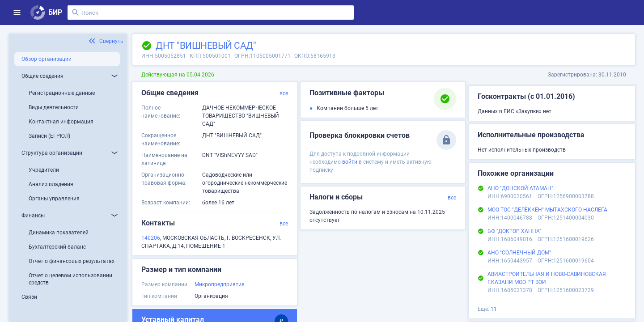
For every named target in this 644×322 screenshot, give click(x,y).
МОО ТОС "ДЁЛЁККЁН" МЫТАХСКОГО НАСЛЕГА (547, 210)
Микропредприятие (219, 284)
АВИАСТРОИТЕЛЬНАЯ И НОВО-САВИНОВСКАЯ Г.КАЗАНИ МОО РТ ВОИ (547, 278)
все (284, 93)
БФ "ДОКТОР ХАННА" (514, 231)
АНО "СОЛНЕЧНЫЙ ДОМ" (519, 253)
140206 (151, 238)
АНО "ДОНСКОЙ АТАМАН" (520, 188)
